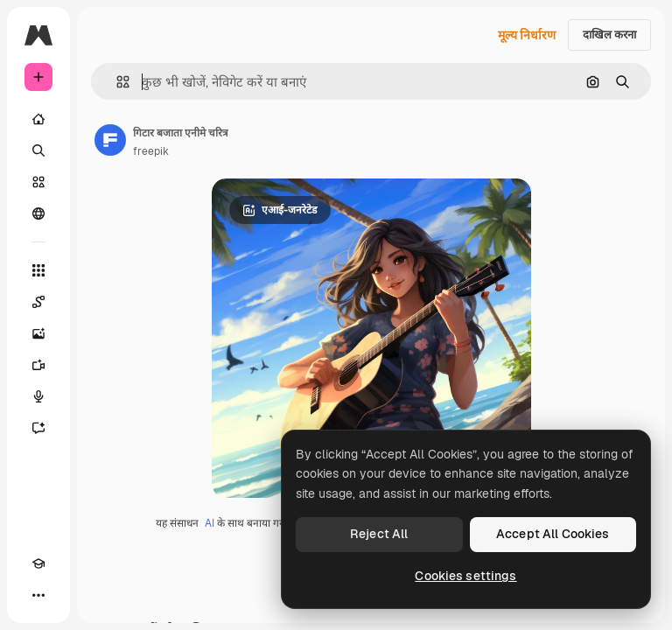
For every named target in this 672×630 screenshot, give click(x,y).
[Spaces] (38, 302)
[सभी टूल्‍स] (38, 270)
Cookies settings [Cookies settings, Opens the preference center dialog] (465, 576)
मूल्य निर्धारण (527, 35)
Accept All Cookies (553, 534)
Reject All (379, 534)
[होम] (38, 119)
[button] (116, 82)
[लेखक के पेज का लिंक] (110, 140)
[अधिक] (38, 595)
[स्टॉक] (38, 182)
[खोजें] (38, 150)
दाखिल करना (609, 35)
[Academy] (38, 563)
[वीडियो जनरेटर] (38, 365)
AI (210, 523)
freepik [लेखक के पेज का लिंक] (151, 151)
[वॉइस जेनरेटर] (38, 396)
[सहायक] (38, 428)
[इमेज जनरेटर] (38, 333)
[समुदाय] (38, 213)
